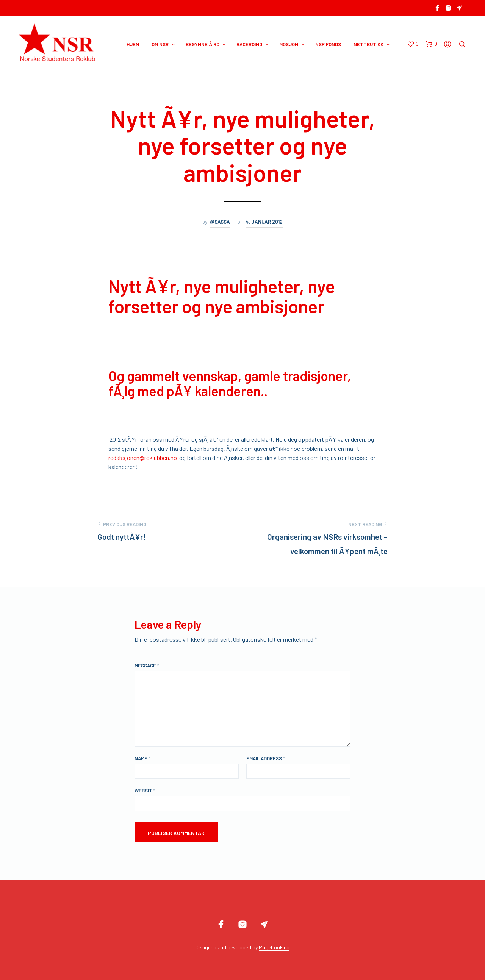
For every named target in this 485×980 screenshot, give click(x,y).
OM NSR (160, 44)
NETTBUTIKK (368, 44)
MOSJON (289, 44)
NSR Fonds (328, 44)
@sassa (220, 222)
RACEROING (249, 44)
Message (147, 666)
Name (142, 758)
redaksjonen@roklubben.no (143, 457)
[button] (413, 44)
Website (145, 791)
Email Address (266, 758)
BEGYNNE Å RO (203, 44)
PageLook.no (274, 947)
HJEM (133, 44)
